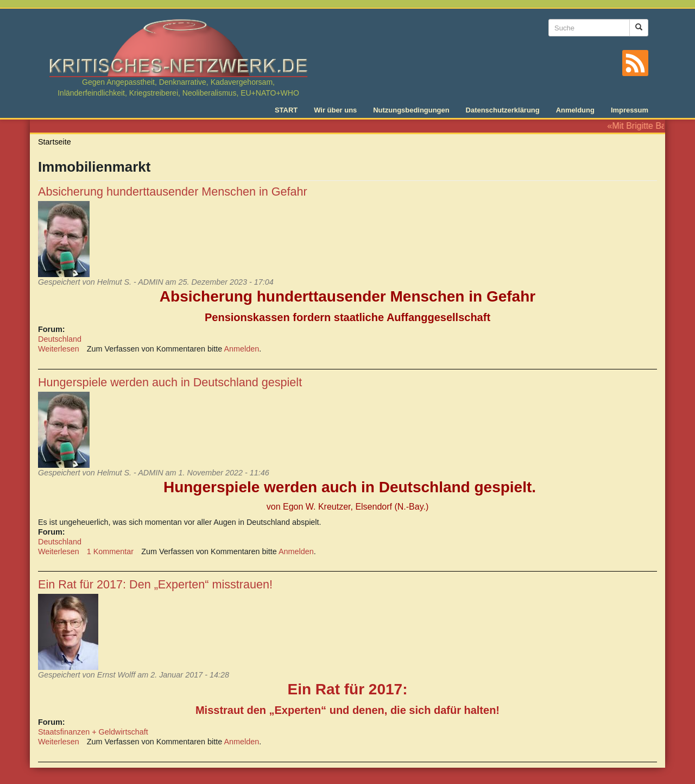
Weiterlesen (59, 349)
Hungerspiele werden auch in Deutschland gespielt (170, 382)
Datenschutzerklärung (503, 110)
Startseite (55, 142)
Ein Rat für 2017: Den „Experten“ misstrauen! (155, 584)
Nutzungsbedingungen (411, 110)
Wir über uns (335, 110)
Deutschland (60, 339)
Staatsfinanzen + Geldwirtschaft (93, 732)
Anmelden (242, 349)
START (286, 110)
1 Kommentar (110, 551)
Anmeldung (575, 110)
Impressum (630, 110)
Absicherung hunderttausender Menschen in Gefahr (173, 192)
